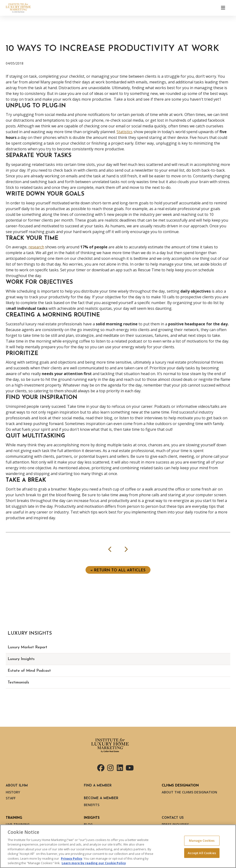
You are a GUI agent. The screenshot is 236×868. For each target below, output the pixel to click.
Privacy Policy (72, 858)
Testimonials (18, 682)
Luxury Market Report (27, 647)
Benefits (92, 805)
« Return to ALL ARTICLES (118, 570)
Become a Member (101, 798)
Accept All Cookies (202, 853)
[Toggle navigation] (223, 8)
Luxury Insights (21, 659)
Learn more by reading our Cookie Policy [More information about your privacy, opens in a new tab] (94, 863)
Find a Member (98, 786)
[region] (118, 846)
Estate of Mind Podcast (29, 671)
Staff (11, 798)
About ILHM (17, 786)
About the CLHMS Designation (189, 792)
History (13, 792)
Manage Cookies (202, 841)
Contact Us (173, 818)
